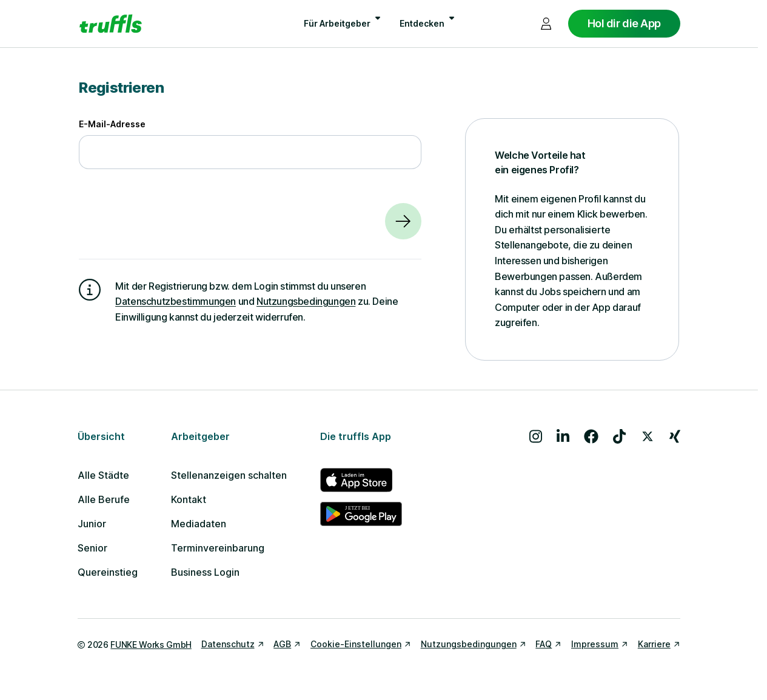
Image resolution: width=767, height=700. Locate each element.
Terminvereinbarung (218, 548)
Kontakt (189, 499)
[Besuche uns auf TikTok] (619, 436)
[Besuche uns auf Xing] (675, 436)
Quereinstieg (108, 572)
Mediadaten (199, 524)
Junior (92, 524)
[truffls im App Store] (361, 480)
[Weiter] (403, 221)
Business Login (205, 572)
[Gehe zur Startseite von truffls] (111, 24)
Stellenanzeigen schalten (229, 475)
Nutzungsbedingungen (306, 301)
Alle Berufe (104, 499)
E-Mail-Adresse (112, 124)
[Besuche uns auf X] (648, 436)
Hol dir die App (624, 23)
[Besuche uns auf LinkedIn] (563, 436)
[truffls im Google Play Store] (361, 514)
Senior (92, 548)
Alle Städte (103, 475)
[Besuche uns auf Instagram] (536, 436)
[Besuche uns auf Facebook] (591, 436)
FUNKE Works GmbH (151, 645)
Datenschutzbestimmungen (176, 301)
